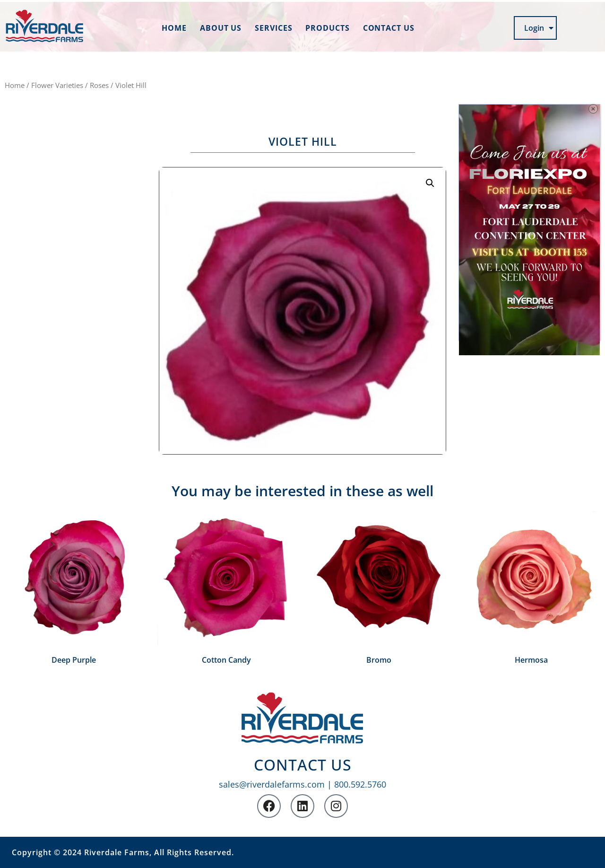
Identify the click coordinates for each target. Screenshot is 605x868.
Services (273, 28)
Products (327, 28)
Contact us (389, 28)
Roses (99, 85)
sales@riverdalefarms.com (272, 784)
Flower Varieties (57, 85)
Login (539, 28)
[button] (430, 183)
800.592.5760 (360, 784)
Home (174, 28)
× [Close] (593, 109)
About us (221, 28)
